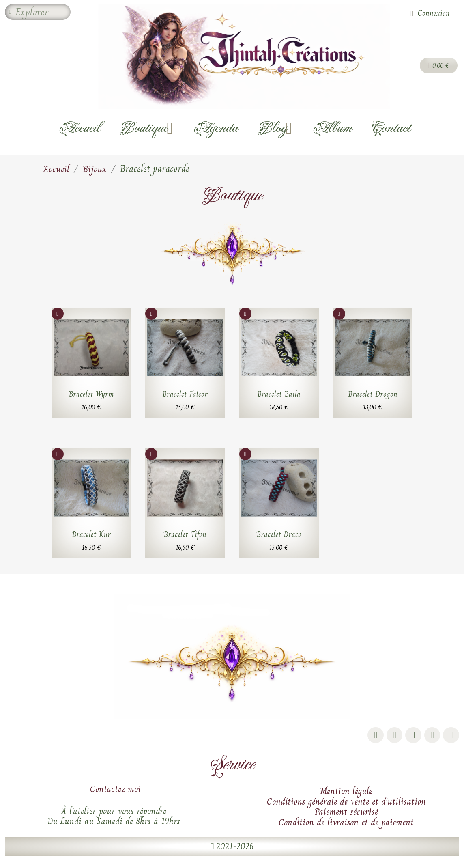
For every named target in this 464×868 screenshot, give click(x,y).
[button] (232, 846)
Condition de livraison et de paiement (346, 822)
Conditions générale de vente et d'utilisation (346, 801)
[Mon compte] (430, 13)
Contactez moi (115, 789)
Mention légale (346, 791)
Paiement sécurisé (346, 812)
